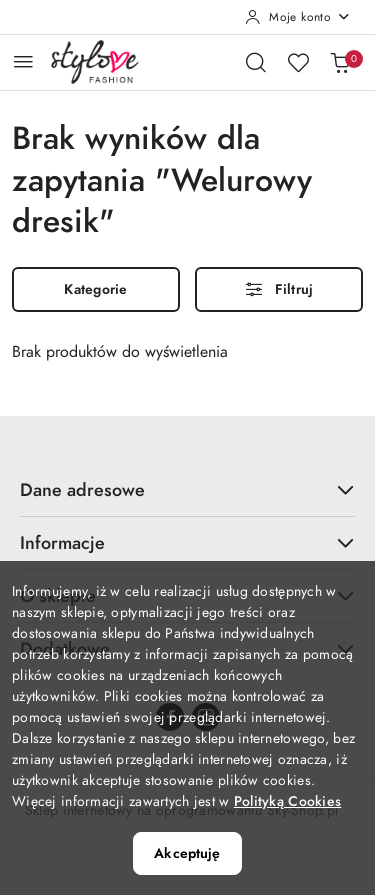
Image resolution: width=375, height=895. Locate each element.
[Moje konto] (298, 17)
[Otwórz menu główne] (23, 61)
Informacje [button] (187, 542)
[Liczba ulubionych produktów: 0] (298, 62)
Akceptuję (187, 853)
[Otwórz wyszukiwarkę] (256, 62)
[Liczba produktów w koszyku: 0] (340, 62)
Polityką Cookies (287, 801)
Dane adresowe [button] (187, 489)
